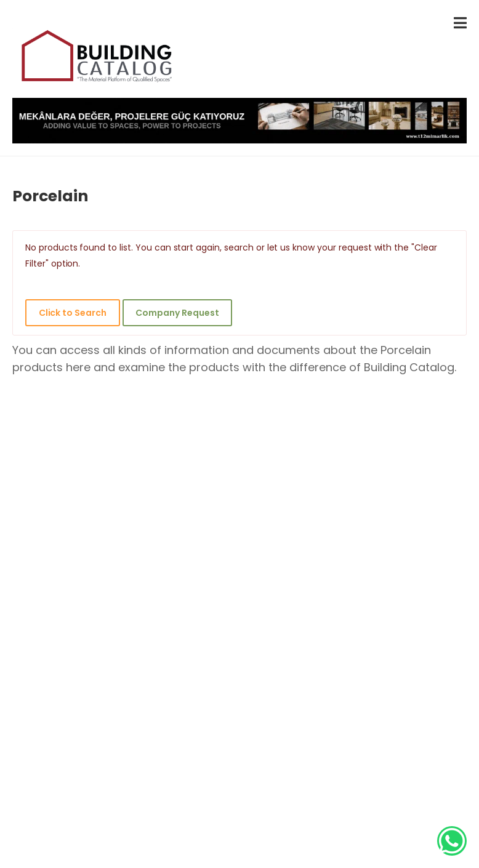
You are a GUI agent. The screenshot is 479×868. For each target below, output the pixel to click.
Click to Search (73, 313)
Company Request (177, 313)
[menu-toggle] (460, 23)
